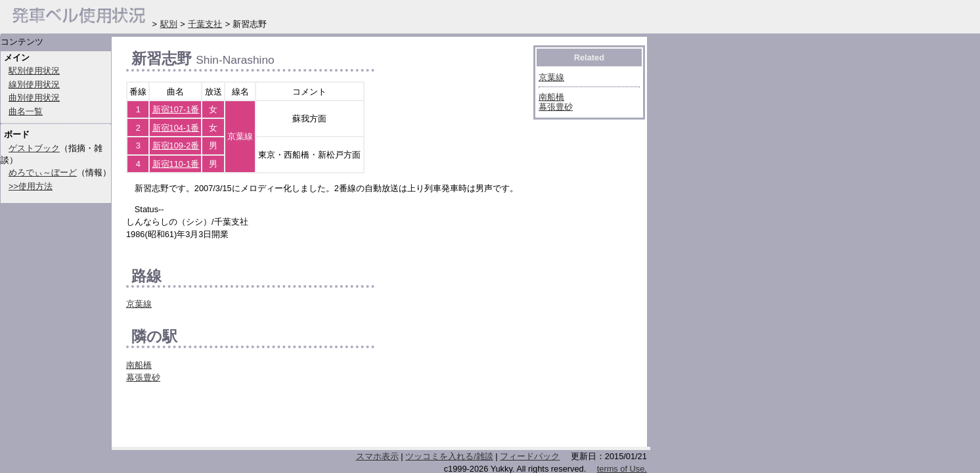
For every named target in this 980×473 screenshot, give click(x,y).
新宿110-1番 (176, 164)
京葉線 (139, 304)
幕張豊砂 (143, 377)
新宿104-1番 (176, 128)
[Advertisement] (280, 418)
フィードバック (530, 456)
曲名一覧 (26, 111)
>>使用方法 (31, 186)
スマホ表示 (377, 456)
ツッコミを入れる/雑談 (449, 456)
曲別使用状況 (34, 98)
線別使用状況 (34, 84)
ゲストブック (34, 148)
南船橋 (139, 365)
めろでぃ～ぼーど (43, 172)
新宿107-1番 (176, 109)
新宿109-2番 (176, 146)
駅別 (169, 24)
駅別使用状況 (34, 71)
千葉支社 (205, 24)
